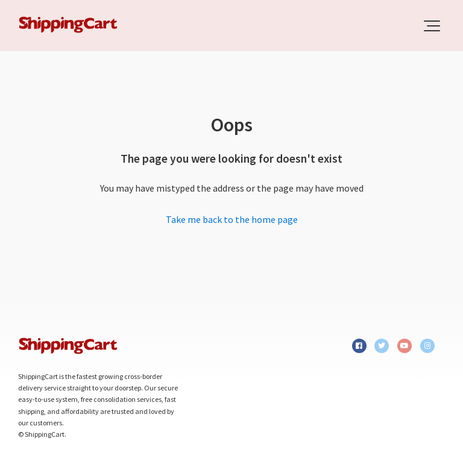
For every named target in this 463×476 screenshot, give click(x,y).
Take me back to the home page (232, 219)
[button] (432, 26)
